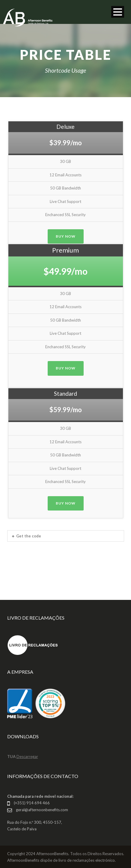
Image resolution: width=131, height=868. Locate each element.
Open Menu (118, 12)
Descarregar (27, 757)
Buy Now (66, 236)
